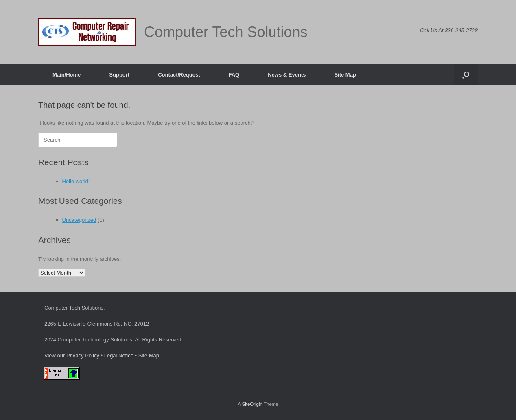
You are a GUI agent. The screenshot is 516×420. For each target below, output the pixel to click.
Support (119, 75)
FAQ (234, 75)
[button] (466, 75)
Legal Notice (119, 355)
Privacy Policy (83, 355)
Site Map (345, 75)
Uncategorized (79, 220)
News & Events (287, 75)
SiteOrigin (252, 404)
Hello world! (76, 181)
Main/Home (67, 75)
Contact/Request (179, 75)
